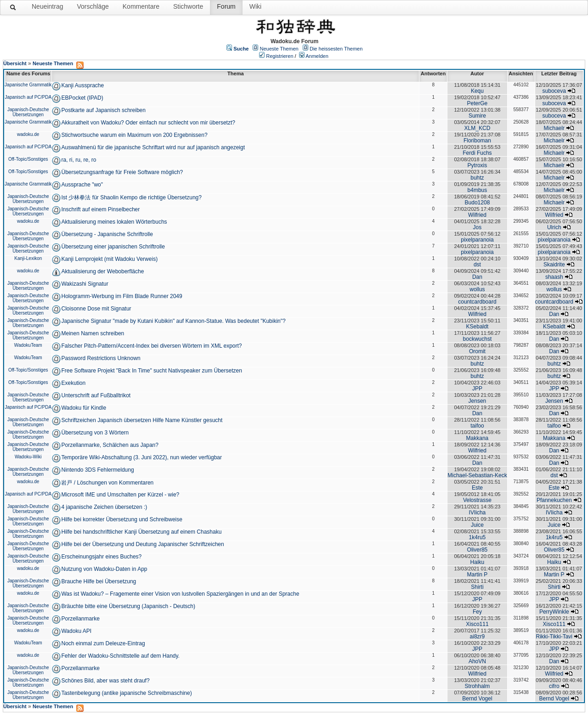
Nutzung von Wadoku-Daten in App (104, 569)
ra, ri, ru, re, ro (79, 160)
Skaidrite (554, 265)
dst (477, 265)
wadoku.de (28, 134)
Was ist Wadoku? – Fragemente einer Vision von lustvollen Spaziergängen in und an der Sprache (180, 594)
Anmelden (317, 56)
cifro (554, 686)
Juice (477, 525)
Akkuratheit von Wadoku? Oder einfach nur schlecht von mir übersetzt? (148, 123)
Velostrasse (477, 500)
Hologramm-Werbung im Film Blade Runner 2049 (122, 296)
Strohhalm (478, 686)
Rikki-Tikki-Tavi (554, 637)
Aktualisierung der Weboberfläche (102, 271)
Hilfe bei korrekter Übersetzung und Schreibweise (122, 519)
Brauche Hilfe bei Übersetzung (99, 581)
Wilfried (477, 215)
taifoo (477, 426)
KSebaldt (478, 327)
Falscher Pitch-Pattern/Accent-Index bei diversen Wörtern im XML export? (151, 346)
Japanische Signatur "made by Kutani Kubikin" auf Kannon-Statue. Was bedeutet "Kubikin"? (173, 321)
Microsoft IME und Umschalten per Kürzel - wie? (120, 495)
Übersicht (15, 63)
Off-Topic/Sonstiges (28, 159)
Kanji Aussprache (82, 85)
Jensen (478, 401)
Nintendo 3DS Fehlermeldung (97, 470)
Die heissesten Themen (336, 49)
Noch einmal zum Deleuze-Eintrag (103, 643)
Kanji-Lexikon (28, 258)
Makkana (478, 438)
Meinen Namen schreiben (93, 333)
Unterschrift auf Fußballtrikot (96, 395)
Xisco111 (477, 624)
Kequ (477, 91)
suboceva (554, 91)
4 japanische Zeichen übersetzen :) (104, 507)
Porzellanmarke (80, 619)
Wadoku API (76, 631)
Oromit (477, 351)
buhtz (477, 178)
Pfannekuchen (554, 500)
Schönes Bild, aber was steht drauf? (105, 681)
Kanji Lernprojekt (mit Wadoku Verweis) (109, 259)
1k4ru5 (478, 537)
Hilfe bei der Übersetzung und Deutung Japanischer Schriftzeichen (142, 544)
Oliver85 (478, 550)
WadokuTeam (28, 345)
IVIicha (478, 513)
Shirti (477, 587)
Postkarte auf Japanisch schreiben (103, 110)
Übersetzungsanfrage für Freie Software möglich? (122, 172)
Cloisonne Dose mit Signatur (96, 309)
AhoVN (477, 661)
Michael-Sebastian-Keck (477, 475)
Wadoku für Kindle (84, 408)
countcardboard (477, 302)
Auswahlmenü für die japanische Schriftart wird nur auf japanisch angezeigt (153, 147)
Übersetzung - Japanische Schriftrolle (107, 234)
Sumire (477, 116)
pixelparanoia (477, 240)
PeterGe (478, 103)
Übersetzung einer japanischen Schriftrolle (113, 247)
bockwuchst (478, 339)
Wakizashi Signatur (85, 284)
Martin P (478, 575)
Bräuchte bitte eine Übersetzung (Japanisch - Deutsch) (128, 606)
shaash (554, 277)
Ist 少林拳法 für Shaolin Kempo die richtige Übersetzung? (131, 197)
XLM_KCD (478, 128)
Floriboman (477, 141)
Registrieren (280, 56)
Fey (477, 612)
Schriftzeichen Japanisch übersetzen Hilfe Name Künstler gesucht (142, 420)
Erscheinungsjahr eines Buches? (101, 557)
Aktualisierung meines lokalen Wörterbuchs (114, 222)
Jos (478, 227)
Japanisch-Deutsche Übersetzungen (28, 112)
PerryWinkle (554, 612)
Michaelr (554, 128)
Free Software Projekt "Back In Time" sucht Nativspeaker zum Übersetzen (151, 371)
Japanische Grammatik (28, 85)
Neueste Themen (279, 49)
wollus (477, 289)
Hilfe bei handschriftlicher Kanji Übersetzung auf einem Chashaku (141, 532)
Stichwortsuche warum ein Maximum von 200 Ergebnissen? (134, 135)
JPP (477, 389)
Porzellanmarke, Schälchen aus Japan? (110, 445)
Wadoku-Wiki (28, 457)
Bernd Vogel (477, 699)
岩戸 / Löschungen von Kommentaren (107, 483)
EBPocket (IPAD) (82, 98)
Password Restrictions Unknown (101, 358)
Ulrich (554, 227)
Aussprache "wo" (82, 185)
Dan (477, 277)
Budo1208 (478, 203)
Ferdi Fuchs (477, 153)
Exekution (73, 383)
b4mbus (478, 190)
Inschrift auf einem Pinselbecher (100, 209)
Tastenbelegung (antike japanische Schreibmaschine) (126, 693)
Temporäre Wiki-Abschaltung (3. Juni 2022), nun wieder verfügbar (141, 457)
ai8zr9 (478, 637)
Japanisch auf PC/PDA (28, 97)
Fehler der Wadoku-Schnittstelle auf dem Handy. (120, 656)
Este (477, 488)
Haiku (478, 562)
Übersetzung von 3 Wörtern (95, 433)
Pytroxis (478, 165)
